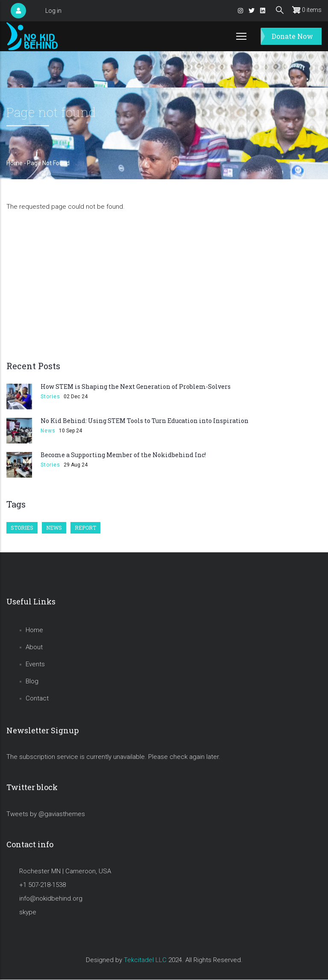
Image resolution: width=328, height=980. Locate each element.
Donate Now (292, 36)
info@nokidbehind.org (51, 898)
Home (15, 163)
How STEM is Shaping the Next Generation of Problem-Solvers (136, 386)
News (48, 431)
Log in (53, 11)
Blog (32, 681)
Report (85, 528)
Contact (37, 698)
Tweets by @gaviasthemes (46, 814)
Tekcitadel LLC (145, 960)
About (34, 647)
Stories (50, 397)
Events (35, 664)
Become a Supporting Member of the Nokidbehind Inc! (123, 455)
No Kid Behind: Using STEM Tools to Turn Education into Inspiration (145, 421)
